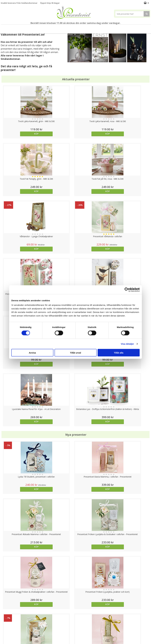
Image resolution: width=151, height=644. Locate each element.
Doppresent (7, 639)
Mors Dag (23, 28)
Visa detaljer (127, 344)
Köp (19, 134)
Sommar (58, 28)
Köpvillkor (5, 621)
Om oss (4, 625)
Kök (118, 28)
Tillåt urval (76, 353)
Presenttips (92, 28)
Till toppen (76, 602)
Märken (72, 34)
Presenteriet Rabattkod (12, 630)
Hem (107, 28)
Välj (94, 442)
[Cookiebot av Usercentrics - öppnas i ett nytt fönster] (127, 290)
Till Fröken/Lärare (42, 28)
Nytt (9, 28)
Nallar (4, 634)
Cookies (5, 612)
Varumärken (7, 616)
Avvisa (32, 353)
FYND (83, 34)
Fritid (129, 28)
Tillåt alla (119, 353)
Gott (141, 28)
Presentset (74, 28)
